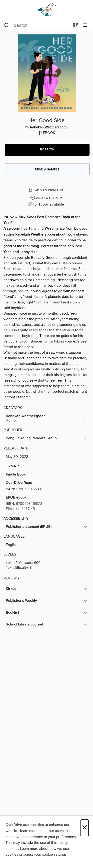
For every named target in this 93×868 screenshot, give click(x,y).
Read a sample (47, 170)
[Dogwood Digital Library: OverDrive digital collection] (46, 10)
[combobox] (37, 25)
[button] (47, 150)
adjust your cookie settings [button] (45, 855)
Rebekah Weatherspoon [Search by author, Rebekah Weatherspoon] (49, 127)
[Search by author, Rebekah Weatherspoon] (46, 418)
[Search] (7, 25)
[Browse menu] (85, 25)
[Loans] (76, 26)
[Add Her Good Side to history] (47, 198)
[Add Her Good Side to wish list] (47, 190)
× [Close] (85, 828)
